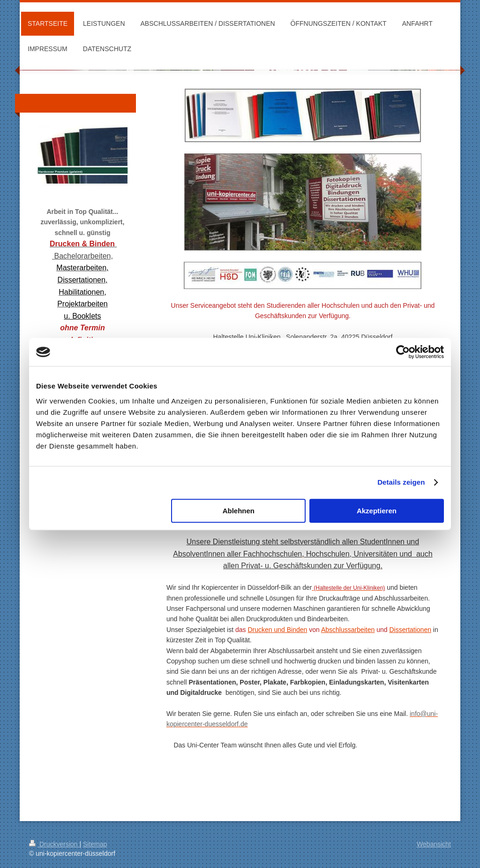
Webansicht (434, 844)
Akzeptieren (377, 511)
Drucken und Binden (277, 630)
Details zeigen (401, 482)
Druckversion (54, 844)
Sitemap (95, 844)
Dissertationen (410, 630)
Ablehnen (239, 511)
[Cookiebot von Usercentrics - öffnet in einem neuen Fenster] (403, 352)
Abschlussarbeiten (348, 630)
